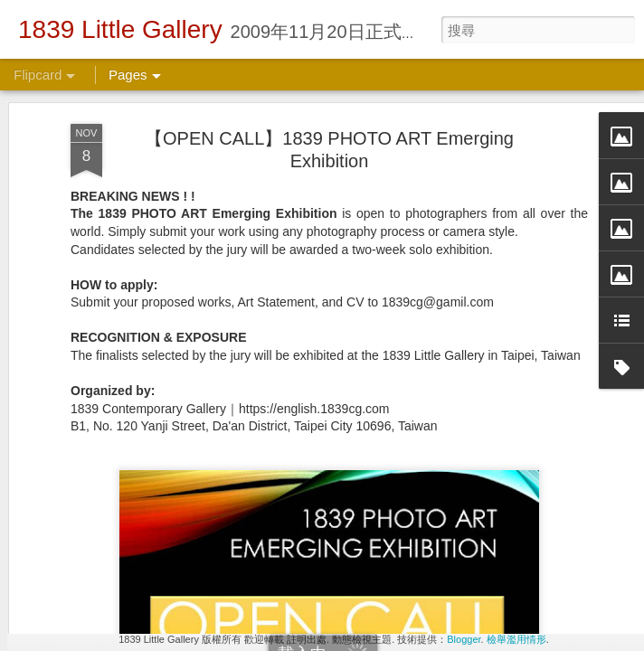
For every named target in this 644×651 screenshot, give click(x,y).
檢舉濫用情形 (516, 639)
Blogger (464, 639)
